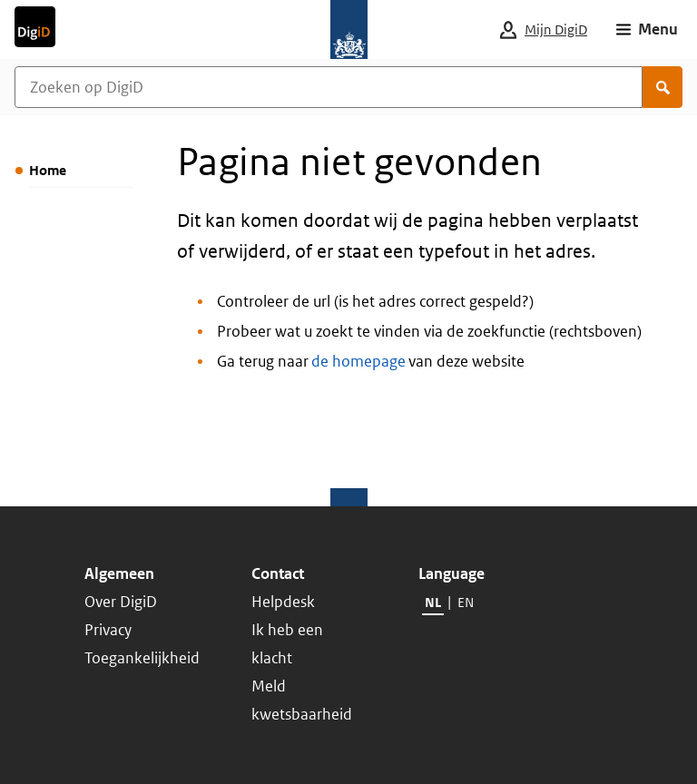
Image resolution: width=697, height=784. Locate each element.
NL (433, 602)
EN (466, 602)
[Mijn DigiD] (558, 30)
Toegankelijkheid (142, 658)
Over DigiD (121, 602)
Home (48, 170)
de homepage (358, 361)
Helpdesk (283, 602)
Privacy (108, 630)
